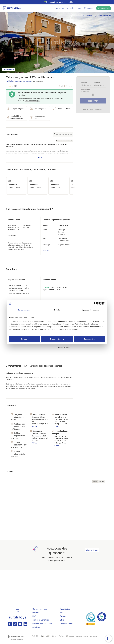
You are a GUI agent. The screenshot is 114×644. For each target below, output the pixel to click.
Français (89, 8)
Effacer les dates (64, 348)
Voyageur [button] (60, 8)
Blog (79, 8)
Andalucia (9, 81)
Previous (6, 186)
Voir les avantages (32, 101)
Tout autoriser (90, 339)
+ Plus (39, 151)
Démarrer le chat (92, 550)
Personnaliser (57, 339)
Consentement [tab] (24, 310)
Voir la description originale (64, 141)
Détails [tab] (57, 310)
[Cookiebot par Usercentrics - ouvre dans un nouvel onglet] (96, 303)
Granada (18, 81)
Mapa (95, 482)
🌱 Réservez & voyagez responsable (56, 2)
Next (73, 186)
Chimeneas (27, 81)
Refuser (24, 339)
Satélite (102, 482)
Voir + (46, 251)
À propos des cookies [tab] (90, 310)
